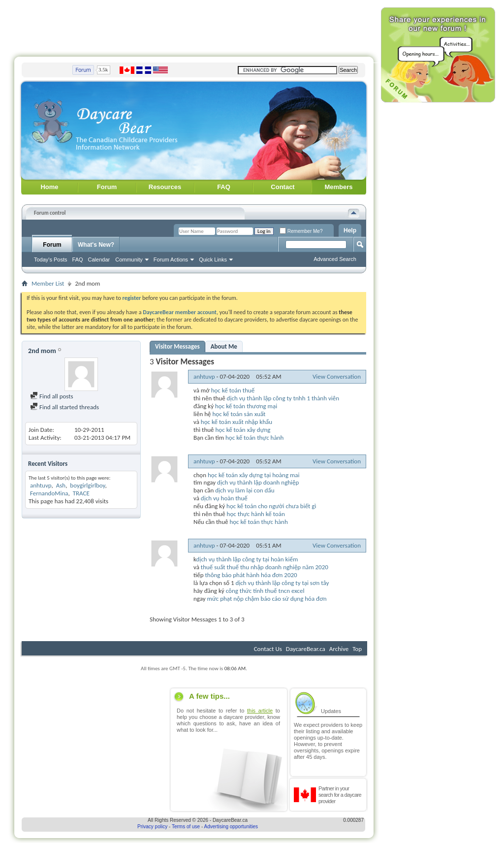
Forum (107, 187)
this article (260, 711)
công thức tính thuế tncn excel (265, 591)
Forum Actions (171, 260)
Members (338, 187)
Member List (48, 283)
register (132, 298)
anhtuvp (41, 485)
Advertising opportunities (231, 827)
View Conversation (337, 376)
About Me (224, 346)
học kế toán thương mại (246, 406)
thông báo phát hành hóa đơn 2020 (251, 575)
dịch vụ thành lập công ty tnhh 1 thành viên (283, 398)
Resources (165, 187)
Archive (339, 649)
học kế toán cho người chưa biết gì (271, 506)
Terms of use (186, 827)
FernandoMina (49, 493)
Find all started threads (64, 407)
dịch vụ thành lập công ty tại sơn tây (283, 583)
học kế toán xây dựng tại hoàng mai (254, 475)
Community (129, 260)
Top (357, 649)
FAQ (224, 187)
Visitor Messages (177, 346)
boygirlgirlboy (87, 485)
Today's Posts (51, 260)
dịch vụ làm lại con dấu (245, 490)
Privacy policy (152, 827)
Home (49, 187)
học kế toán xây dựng (243, 430)
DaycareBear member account (180, 312)
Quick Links (213, 260)
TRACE (81, 493)
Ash (61, 485)
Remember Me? (301, 231)
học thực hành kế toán (256, 514)
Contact (283, 187)
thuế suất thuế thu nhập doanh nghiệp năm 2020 (265, 567)
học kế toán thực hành (254, 438)
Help (350, 230)
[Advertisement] (194, 26)
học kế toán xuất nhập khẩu (236, 422)
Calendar (99, 260)
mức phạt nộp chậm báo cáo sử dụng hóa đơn (267, 599)
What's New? (96, 245)
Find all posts (52, 396)
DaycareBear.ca (306, 649)
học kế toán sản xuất (239, 414)
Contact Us (268, 649)
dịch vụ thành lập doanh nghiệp (258, 482)
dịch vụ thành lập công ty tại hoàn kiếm (247, 559)
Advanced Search (335, 259)
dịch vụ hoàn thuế (224, 498)
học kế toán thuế (233, 390)
